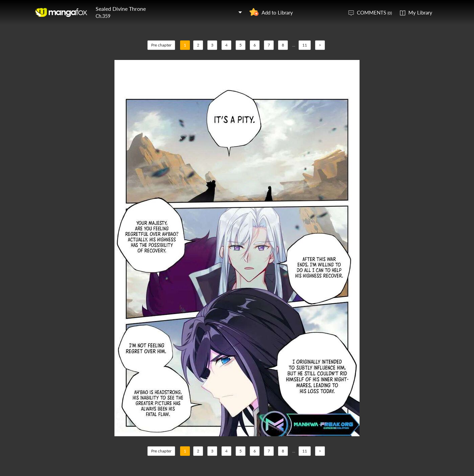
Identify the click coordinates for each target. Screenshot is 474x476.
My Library (420, 12)
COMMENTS (374, 12)
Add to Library (277, 12)
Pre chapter (161, 45)
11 (305, 45)
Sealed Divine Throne (121, 9)
